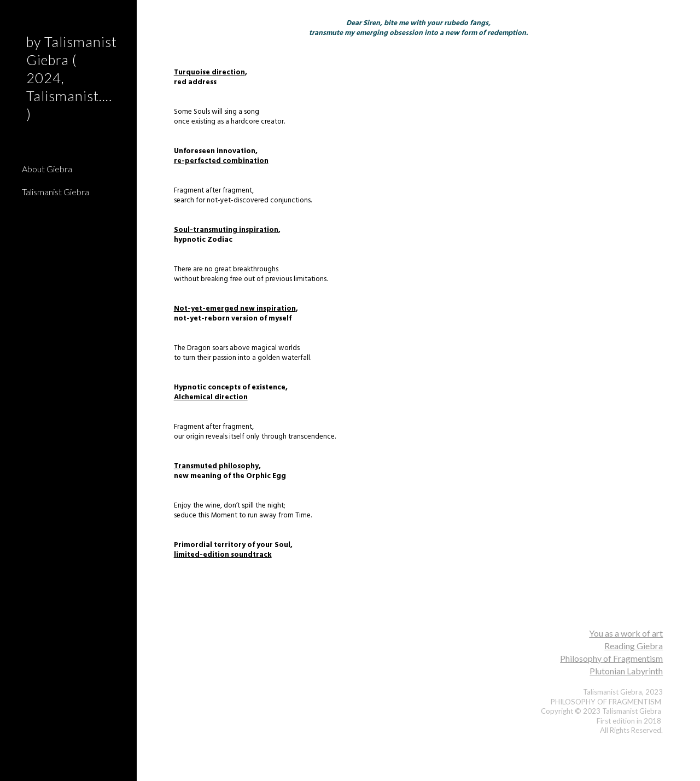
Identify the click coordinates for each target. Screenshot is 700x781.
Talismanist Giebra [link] (56, 192)
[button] (687, 15)
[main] (419, 303)
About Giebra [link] (47, 169)
